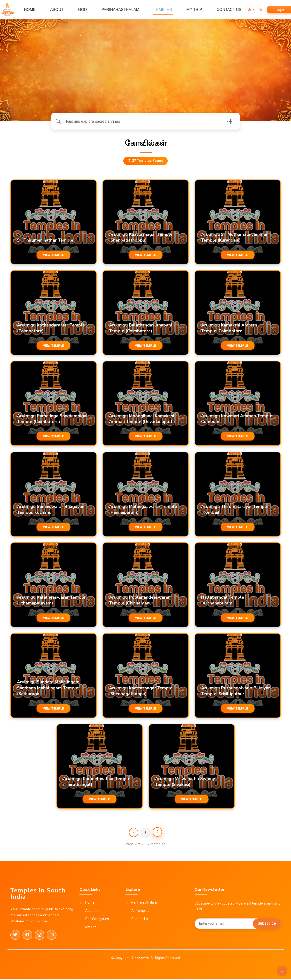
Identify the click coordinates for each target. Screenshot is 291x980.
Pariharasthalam (144, 904)
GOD (82, 10)
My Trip (91, 929)
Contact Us (140, 920)
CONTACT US (229, 10)
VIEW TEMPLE (53, 255)
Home (90, 904)
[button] (251, 10)
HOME (30, 10)
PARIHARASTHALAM (120, 10)
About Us (92, 912)
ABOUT (57, 10)
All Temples (140, 912)
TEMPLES (163, 10)
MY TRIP (194, 10)
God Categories (97, 920)
